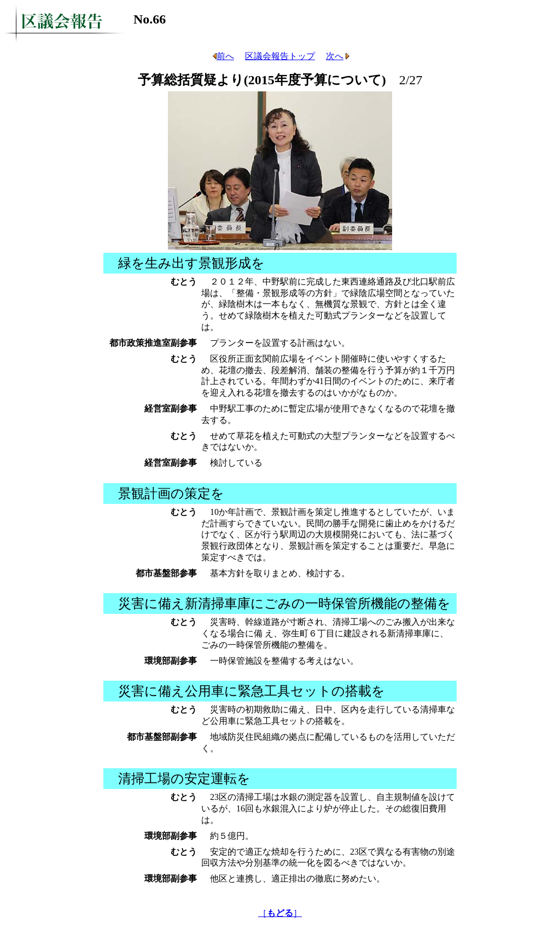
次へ (338, 56)
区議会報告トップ (280, 56)
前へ (222, 56)
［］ (280, 913)
